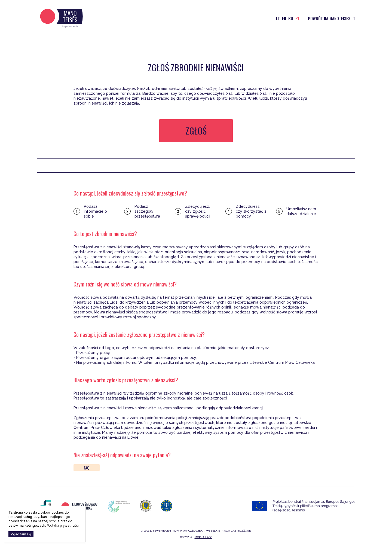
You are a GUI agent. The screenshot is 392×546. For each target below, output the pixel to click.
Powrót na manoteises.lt (332, 18)
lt (278, 18)
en (284, 18)
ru (291, 18)
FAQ (87, 468)
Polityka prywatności (63, 526)
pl (298, 18)
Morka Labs (203, 537)
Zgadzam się (21, 534)
